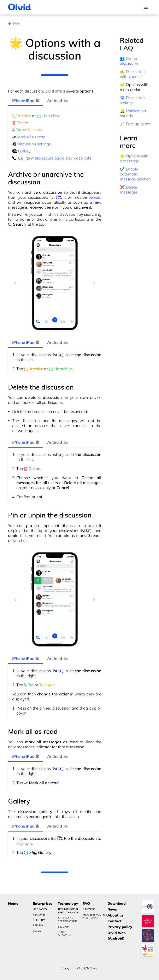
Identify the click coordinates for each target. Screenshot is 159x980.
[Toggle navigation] (146, 7)
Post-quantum (64, 934)
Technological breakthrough (68, 911)
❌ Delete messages (129, 190)
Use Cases (40, 909)
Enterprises (43, 903)
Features (39, 915)
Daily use (89, 909)
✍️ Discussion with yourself (132, 74)
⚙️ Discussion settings (132, 100)
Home (13, 903)
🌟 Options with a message (134, 158)
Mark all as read (31, 137)
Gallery (24, 151)
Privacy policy (120, 927)
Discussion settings (34, 144)
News (112, 909)
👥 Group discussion (129, 61)
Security (39, 920)
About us (116, 915)
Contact (114, 921)
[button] (15, 283)
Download (117, 903)
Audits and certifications (68, 920)
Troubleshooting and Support (92, 916)
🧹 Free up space (135, 124)
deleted (95, 197)
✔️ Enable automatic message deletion (135, 174)
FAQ (14, 24)
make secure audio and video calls (61, 158)
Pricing (38, 925)
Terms (37, 931)
